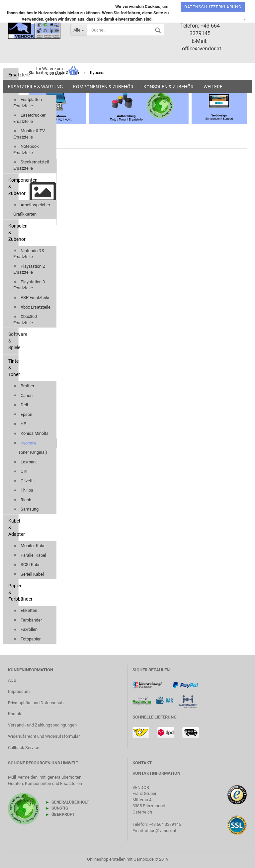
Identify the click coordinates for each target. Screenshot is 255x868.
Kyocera (25, 443)
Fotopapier (27, 639)
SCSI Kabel (27, 565)
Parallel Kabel (30, 555)
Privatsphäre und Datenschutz (36, 703)
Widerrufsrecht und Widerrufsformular (44, 736)
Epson (23, 414)
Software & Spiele (13, 341)
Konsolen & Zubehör (169, 87)
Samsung (26, 509)
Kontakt (15, 714)
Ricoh (22, 500)
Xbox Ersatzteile (32, 307)
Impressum (19, 691)
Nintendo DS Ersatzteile (29, 254)
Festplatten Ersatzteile (28, 103)
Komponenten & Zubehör (103, 87)
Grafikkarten (25, 214)
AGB (12, 680)
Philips (23, 490)
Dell (21, 405)
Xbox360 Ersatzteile (25, 320)
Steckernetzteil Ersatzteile (31, 165)
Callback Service (24, 748)
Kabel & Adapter (13, 528)
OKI (20, 471)
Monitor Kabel (30, 546)
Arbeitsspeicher (32, 205)
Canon (23, 395)
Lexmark (25, 462)
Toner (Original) (33, 452)
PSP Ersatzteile (31, 297)
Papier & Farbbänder (13, 592)
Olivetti (23, 481)
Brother (24, 386)
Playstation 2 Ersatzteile (29, 269)
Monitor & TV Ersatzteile (29, 134)
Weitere (213, 87)
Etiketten (25, 610)
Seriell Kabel (29, 574)
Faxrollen (25, 629)
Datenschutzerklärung (213, 7)
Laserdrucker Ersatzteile (29, 118)
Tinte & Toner (13, 368)
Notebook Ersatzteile (26, 149)
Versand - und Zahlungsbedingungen (42, 725)
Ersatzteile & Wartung (36, 87)
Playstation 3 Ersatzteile (29, 285)
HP (20, 424)
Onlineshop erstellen (106, 859)
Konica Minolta (31, 433)
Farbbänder (28, 620)
